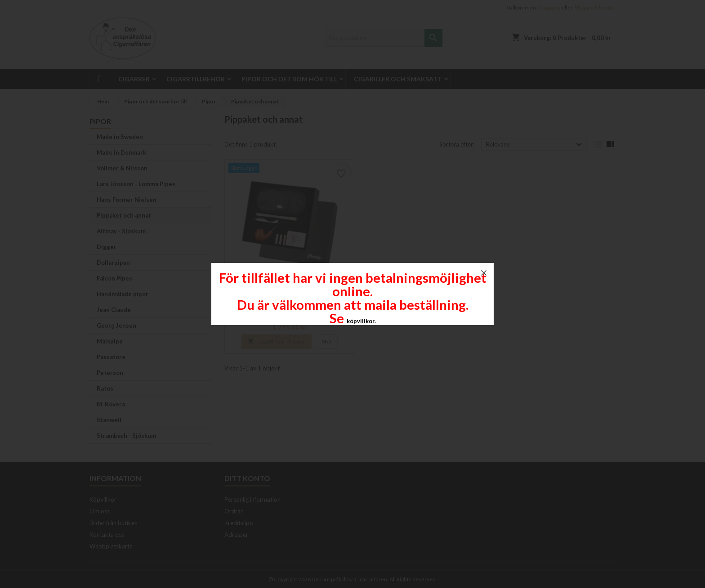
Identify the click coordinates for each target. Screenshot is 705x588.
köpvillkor (361, 321)
